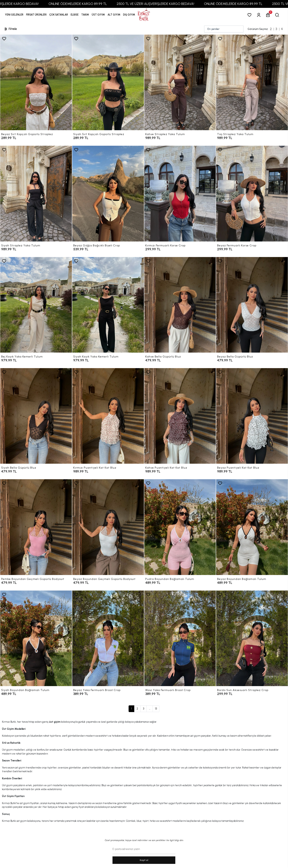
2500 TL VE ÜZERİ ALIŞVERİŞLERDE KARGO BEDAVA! (166, 4)
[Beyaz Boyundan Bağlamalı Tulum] (252, 527)
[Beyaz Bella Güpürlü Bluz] (252, 305)
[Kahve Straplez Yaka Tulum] (180, 82)
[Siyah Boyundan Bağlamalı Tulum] (36, 638)
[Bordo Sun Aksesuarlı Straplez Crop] (252, 638)
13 (156, 709)
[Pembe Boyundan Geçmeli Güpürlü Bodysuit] (36, 527)
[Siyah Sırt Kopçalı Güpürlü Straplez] (108, 82)
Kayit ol (144, 860)
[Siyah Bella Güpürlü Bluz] (36, 416)
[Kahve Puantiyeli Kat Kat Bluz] (180, 416)
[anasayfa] (144, 15)
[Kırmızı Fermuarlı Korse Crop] (180, 194)
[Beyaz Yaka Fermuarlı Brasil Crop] (108, 638)
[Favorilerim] (250, 15)
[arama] (278, 15)
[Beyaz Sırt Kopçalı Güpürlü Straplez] (36, 82)
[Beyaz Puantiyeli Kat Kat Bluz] (252, 416)
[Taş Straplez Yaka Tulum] (252, 82)
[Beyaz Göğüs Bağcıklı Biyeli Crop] (108, 194)
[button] (36, 15)
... (150, 709)
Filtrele (10, 29)
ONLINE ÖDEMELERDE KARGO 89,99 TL (88, 4)
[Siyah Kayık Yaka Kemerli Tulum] (108, 305)
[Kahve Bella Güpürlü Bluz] (180, 305)
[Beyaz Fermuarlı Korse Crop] (252, 194)
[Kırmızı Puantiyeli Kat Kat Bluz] (108, 416)
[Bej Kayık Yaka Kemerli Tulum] (36, 305)
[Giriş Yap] (259, 15)
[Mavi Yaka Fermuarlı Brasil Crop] (180, 638)
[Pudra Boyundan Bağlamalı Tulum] (180, 527)
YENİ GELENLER (14, 15)
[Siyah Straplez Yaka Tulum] (36, 194)
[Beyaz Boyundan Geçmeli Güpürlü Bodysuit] (108, 527)
